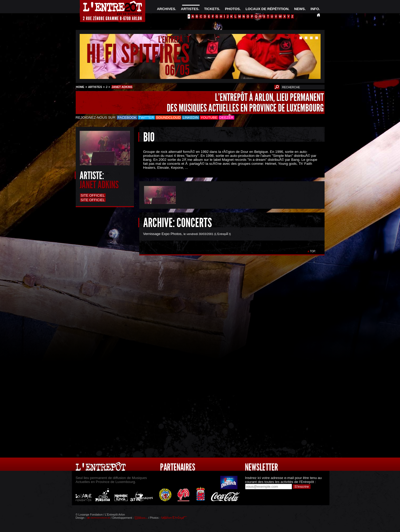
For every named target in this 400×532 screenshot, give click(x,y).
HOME (80, 87)
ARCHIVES (166, 9)
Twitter (146, 118)
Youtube (209, 118)
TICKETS (212, 9)
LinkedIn (191, 118)
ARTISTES (190, 9)
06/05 (177, 70)
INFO (315, 9)
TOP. (313, 251)
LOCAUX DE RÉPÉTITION (267, 9)
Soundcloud (168, 118)
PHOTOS (232, 9)
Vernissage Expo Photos (162, 234)
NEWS (299, 9)
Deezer (226, 118)
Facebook (127, 118)
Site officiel (93, 195)
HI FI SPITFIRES (138, 54)
